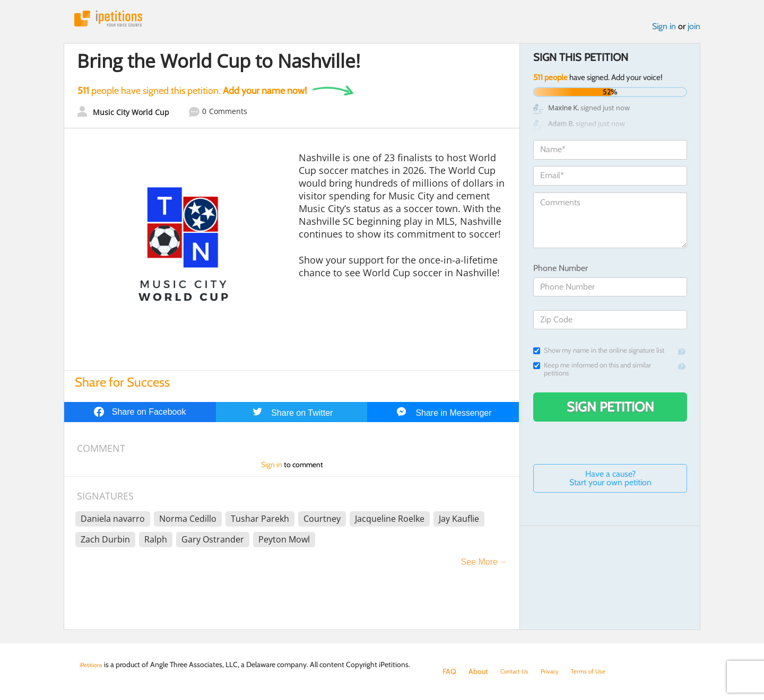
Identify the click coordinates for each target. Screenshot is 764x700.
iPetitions (118, 21)
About (478, 671)
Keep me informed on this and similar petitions (592, 374)
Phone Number (561, 273)
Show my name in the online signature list (599, 355)
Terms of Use (603, 671)
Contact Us (518, 671)
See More (479, 567)
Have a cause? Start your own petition (610, 483)
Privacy (559, 671)
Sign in (664, 31)
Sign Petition (610, 412)
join (694, 31)
